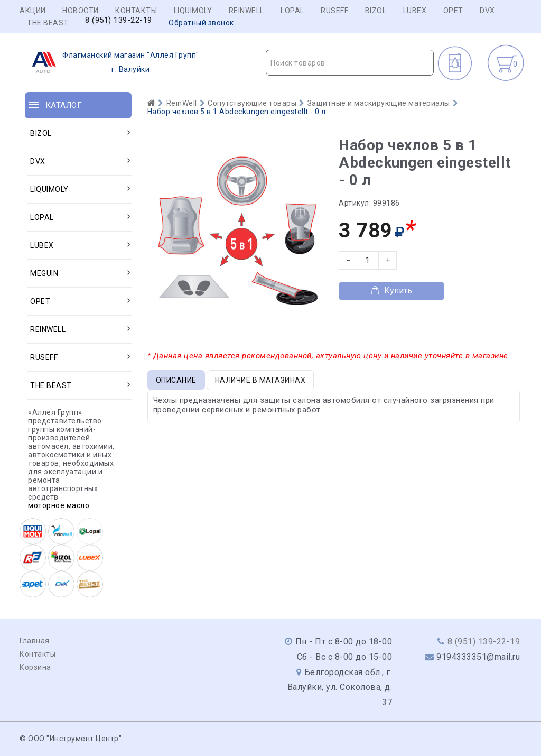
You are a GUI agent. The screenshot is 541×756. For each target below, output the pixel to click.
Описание (176, 380)
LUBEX (415, 11)
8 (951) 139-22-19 (119, 20)
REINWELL (246, 11)
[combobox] (350, 63)
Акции (33, 11)
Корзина (35, 667)
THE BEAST (48, 23)
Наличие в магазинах (260, 380)
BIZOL (376, 11)
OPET (453, 11)
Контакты (136, 11)
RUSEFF (334, 11)
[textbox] (350, 63)
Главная (35, 641)
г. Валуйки (112, 62)
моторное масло (59, 505)
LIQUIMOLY (193, 11)
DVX (487, 11)
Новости (81, 11)
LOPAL (292, 11)
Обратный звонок (201, 23)
